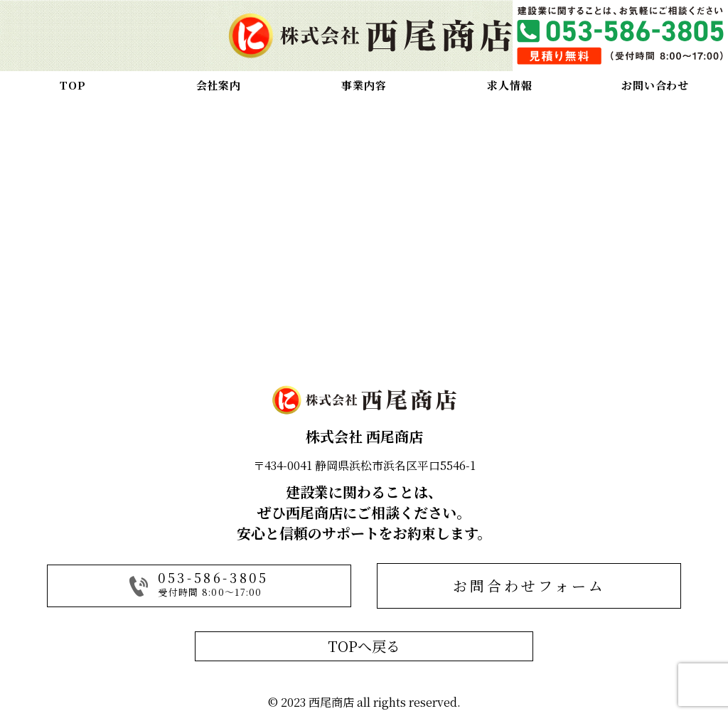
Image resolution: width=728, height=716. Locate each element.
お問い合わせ (655, 85)
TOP (73, 85)
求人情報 (509, 85)
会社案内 (219, 85)
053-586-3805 (213, 577)
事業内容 (364, 85)
